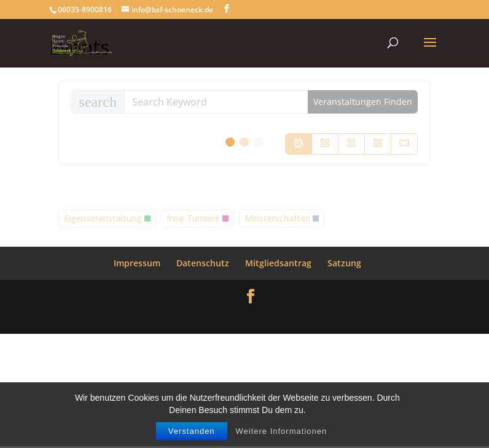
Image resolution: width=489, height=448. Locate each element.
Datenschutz (203, 263)
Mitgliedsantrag (278, 263)
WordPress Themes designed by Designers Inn (244, 317)
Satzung (344, 263)
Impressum (137, 263)
